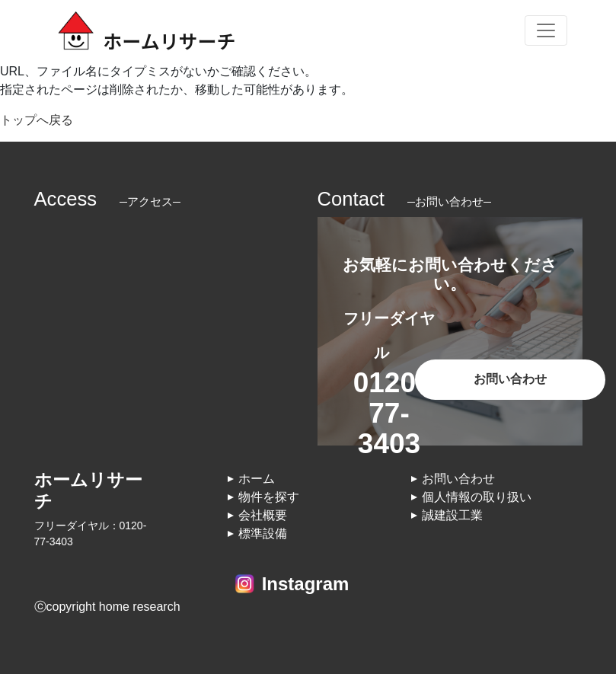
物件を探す (269, 497)
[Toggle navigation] (546, 30)
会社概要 (263, 515)
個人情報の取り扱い (477, 497)
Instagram (306, 584)
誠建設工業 (452, 515)
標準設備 (263, 533)
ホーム (257, 479)
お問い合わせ (510, 379)
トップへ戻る (37, 120)
